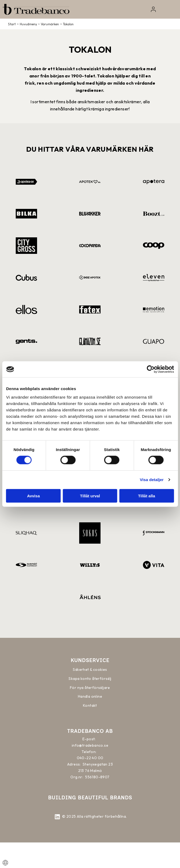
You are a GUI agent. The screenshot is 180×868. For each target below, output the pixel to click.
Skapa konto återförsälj (90, 679)
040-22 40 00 (90, 758)
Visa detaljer (152, 480)
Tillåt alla (147, 496)
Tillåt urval (90, 496)
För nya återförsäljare (90, 688)
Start (12, 24)
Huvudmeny (28, 24)
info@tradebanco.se (90, 745)
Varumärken (50, 24)
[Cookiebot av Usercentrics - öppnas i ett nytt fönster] (151, 369)
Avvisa (33, 496)
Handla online (90, 696)
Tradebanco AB (90, 731)
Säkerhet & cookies (90, 669)
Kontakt (90, 705)
